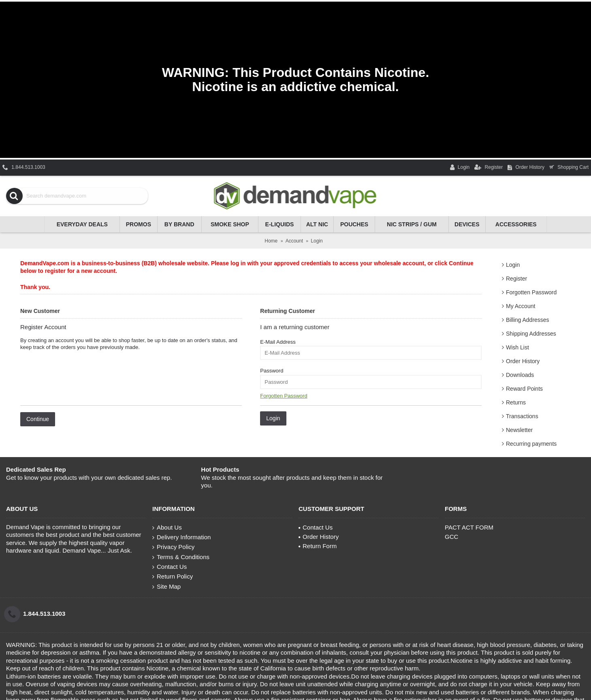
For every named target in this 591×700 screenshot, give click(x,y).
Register (516, 279)
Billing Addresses (528, 320)
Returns (516, 402)
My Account (521, 306)
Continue (38, 419)
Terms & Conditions (181, 557)
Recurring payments (531, 444)
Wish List (517, 347)
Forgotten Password (531, 292)
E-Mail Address (278, 342)
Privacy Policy (173, 547)
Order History (523, 361)
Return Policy (173, 577)
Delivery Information (181, 537)
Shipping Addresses (531, 334)
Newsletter (519, 430)
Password (272, 371)
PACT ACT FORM (469, 527)
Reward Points (524, 389)
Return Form (318, 546)
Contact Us (170, 567)
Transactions (522, 416)
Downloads (520, 375)
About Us (167, 528)
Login (513, 265)
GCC (451, 537)
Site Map (166, 587)
